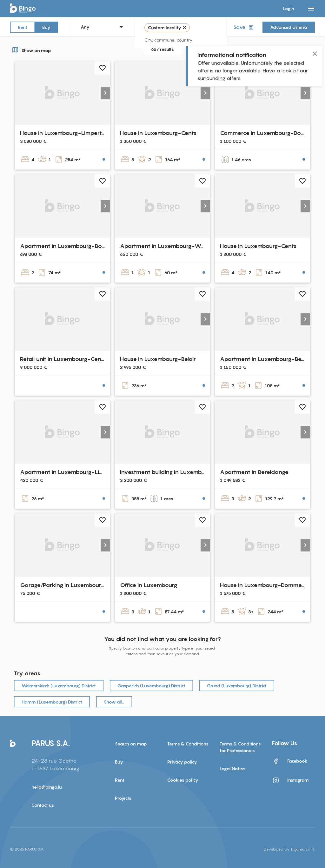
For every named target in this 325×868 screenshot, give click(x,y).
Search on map (131, 744)
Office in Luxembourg (149, 585)
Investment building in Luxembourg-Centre (178, 472)
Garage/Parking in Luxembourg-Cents (71, 585)
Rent (23, 27)
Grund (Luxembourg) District (237, 686)
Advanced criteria (289, 27)
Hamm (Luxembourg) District (52, 702)
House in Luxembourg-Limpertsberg (68, 133)
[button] (105, 93)
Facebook (290, 761)
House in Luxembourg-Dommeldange (270, 585)
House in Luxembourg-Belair (158, 359)
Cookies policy (183, 780)
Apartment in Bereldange (254, 472)
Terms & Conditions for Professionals (240, 747)
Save (244, 27)
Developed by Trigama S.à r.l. (289, 849)
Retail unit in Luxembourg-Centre (64, 359)
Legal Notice (232, 768)
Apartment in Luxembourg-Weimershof (174, 246)
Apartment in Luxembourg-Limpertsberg (75, 472)
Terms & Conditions (188, 744)
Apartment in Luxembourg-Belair (265, 359)
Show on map (31, 50)
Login (289, 8)
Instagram (290, 780)
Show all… (114, 702)
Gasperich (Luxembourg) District (151, 686)
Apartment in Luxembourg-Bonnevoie (72, 246)
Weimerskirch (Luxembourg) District (59, 686)
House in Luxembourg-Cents (158, 133)
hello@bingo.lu (47, 787)
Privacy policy (182, 762)
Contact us (43, 805)
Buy (46, 27)
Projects (123, 798)
